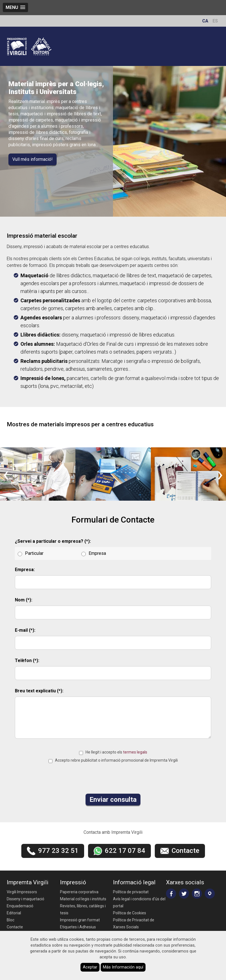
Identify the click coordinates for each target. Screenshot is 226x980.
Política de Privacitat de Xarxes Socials (134, 923)
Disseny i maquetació (26, 899)
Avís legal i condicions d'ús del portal (139, 902)
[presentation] (6, 474)
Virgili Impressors (22, 892)
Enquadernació (20, 906)
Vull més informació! (33, 159)
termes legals (135, 752)
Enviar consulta (113, 800)
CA (205, 21)
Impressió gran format (80, 920)
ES (215, 21)
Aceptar (90, 967)
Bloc (11, 920)
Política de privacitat (131, 892)
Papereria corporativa (79, 892)
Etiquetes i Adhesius (78, 927)
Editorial (14, 913)
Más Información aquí (123, 967)
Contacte (15, 927)
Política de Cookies (130, 913)
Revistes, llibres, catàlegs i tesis (83, 909)
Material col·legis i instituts (83, 899)
